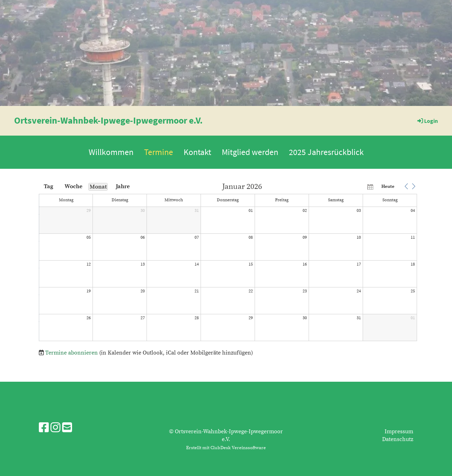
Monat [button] (98, 187)
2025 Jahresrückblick (326, 152)
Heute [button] (388, 186)
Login (427, 121)
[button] (406, 186)
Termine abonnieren (72, 353)
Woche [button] (73, 186)
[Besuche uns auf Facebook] (44, 428)
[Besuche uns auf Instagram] (55, 428)
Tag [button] (49, 186)
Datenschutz (398, 439)
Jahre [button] (123, 186)
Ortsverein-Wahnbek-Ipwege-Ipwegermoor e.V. (108, 120)
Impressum (399, 432)
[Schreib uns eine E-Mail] (67, 428)
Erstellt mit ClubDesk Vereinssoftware (226, 448)
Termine (159, 152)
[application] (228, 262)
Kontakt (197, 152)
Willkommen (111, 152)
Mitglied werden (250, 152)
